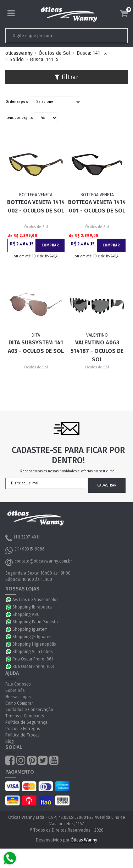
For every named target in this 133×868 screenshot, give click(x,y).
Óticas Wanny (84, 840)
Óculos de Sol (55, 53)
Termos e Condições (25, 716)
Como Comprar (19, 703)
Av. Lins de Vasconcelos (35, 600)
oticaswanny (19, 53)
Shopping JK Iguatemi (33, 637)
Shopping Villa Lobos (33, 652)
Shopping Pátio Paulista (35, 622)
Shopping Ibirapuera (32, 607)
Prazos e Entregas (23, 729)
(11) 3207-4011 (23, 538)
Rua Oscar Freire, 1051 (33, 666)
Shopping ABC (26, 614)
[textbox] (55, 36)
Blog (10, 741)
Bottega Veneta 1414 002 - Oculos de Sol (36, 206)
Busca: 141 (88, 53)
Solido (17, 60)
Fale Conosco (18, 684)
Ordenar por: (17, 102)
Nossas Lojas (18, 697)
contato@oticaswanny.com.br (39, 562)
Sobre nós (15, 691)
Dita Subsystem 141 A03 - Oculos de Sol (36, 347)
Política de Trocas (23, 735)
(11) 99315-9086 (25, 550)
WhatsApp (9, 600)
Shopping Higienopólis (34, 644)
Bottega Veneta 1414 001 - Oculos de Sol (97, 206)
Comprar (50, 245)
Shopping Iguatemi (31, 629)
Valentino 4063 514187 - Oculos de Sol (97, 351)
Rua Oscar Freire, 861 (33, 659)
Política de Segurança (26, 722)
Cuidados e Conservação (29, 710)
